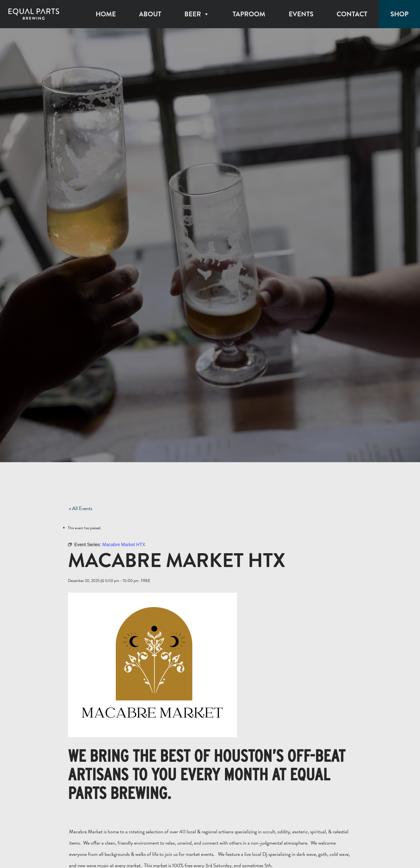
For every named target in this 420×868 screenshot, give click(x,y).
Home (106, 14)
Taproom (249, 14)
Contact (352, 14)
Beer (197, 14)
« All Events (81, 508)
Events (301, 14)
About (150, 14)
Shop (399, 14)
